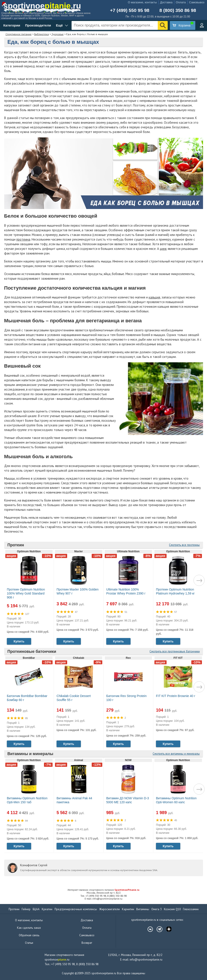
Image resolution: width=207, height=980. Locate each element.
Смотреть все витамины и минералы (176, 754)
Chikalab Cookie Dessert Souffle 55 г (74, 698)
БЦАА (36, 909)
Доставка (166, 2)
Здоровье (58, 34)
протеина (23, 239)
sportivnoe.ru (42, 6)
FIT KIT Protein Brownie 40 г (176, 696)
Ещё (59, 25)
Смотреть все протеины (184, 545)
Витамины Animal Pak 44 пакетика (74, 800)
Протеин (16, 545)
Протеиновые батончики (32, 651)
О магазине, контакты (142, 2)
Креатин (47, 909)
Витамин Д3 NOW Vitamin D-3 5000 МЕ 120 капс (128, 800)
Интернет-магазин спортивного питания (103, 890)
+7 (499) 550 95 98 (130, 10)
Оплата (181, 2)
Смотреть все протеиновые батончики (175, 651)
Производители (38, 25)
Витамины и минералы (30, 754)
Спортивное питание (19, 34)
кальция (154, 297)
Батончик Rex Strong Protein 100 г (126, 698)
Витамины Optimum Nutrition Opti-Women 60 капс (176, 800)
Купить (19, 641)
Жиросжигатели (109, 909)
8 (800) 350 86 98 (178, 10)
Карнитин (128, 909)
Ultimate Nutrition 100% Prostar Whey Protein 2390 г (126, 591)
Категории (12, 25)
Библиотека (42, 34)
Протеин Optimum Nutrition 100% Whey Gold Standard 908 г (26, 593)
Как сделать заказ (29, 928)
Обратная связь (29, 935)
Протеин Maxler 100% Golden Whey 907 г (78, 591)
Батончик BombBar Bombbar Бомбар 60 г (27, 698)
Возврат (87, 943)
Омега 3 (157, 909)
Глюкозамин (191, 909)
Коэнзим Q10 (172, 909)
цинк (163, 249)
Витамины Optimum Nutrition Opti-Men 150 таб (27, 800)
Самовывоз (197, 2)
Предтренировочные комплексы (76, 909)
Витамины (143, 909)
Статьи (29, 943)
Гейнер (26, 909)
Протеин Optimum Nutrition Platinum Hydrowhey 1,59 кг (175, 591)
